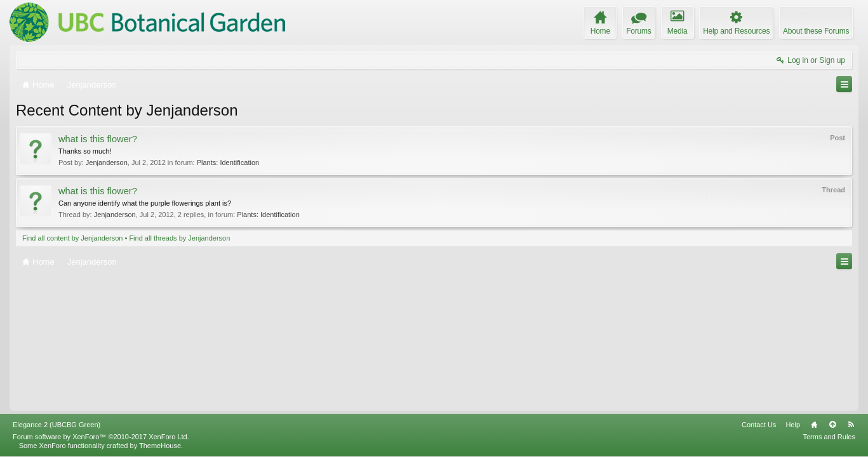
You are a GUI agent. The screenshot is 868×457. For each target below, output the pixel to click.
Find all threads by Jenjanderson (179, 238)
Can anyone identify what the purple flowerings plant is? (145, 203)
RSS (851, 425)
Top (832, 425)
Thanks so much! (85, 151)
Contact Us (759, 425)
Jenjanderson (107, 162)
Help (793, 425)
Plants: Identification (228, 162)
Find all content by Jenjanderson (72, 238)
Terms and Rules (829, 437)
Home (814, 425)
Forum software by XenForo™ (101, 437)
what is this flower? (98, 139)
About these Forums (816, 31)
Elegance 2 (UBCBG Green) (57, 425)
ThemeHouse (160, 446)
